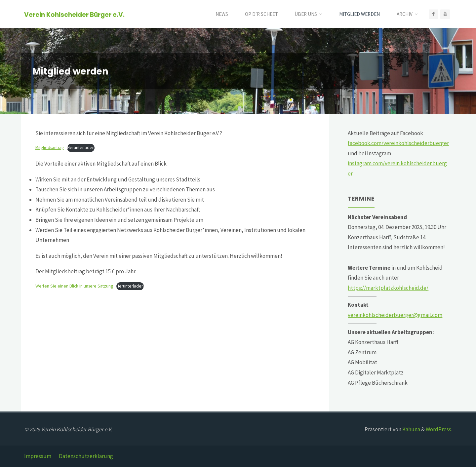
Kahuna (411, 429)
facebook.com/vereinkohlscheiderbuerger (398, 143)
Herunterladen (81, 148)
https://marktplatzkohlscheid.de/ (388, 288)
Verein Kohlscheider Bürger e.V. (74, 14)
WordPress (438, 429)
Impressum (38, 456)
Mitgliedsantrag (50, 148)
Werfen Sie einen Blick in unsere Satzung (74, 286)
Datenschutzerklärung (86, 456)
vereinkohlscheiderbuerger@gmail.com (395, 315)
